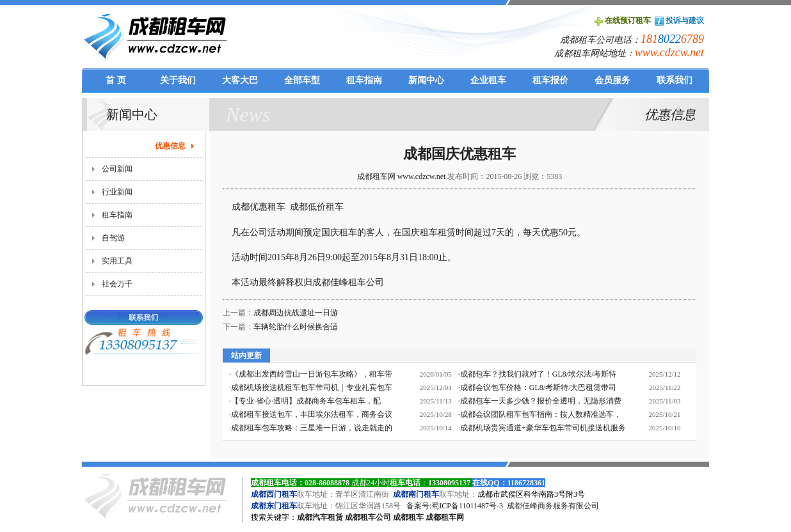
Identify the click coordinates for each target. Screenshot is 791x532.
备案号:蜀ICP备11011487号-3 (455, 506)
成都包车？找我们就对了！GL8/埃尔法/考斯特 (539, 374)
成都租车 (408, 517)
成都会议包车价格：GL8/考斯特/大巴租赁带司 (539, 387)
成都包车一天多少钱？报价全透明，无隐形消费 (541, 401)
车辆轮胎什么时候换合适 (296, 327)
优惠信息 (170, 146)
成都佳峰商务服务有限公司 (553, 506)
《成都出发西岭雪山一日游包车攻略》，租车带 (312, 374)
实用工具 (117, 261)
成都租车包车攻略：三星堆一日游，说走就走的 (312, 428)
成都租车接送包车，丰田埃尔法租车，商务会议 (312, 414)
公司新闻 (117, 169)
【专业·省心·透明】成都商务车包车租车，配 (306, 401)
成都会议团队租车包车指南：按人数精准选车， (541, 414)
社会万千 (117, 284)
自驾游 (113, 238)
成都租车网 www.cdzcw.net (402, 176)
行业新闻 (117, 192)
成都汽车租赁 (320, 517)
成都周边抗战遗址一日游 (296, 313)
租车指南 (117, 215)
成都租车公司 (368, 517)
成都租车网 (445, 517)
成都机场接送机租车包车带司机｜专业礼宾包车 (312, 387)
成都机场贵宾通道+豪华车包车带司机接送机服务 (543, 428)
